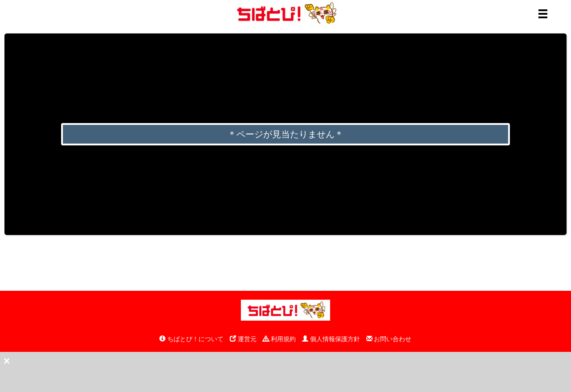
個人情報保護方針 (331, 339)
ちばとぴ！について (191, 339)
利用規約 (279, 339)
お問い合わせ (389, 339)
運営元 (243, 339)
